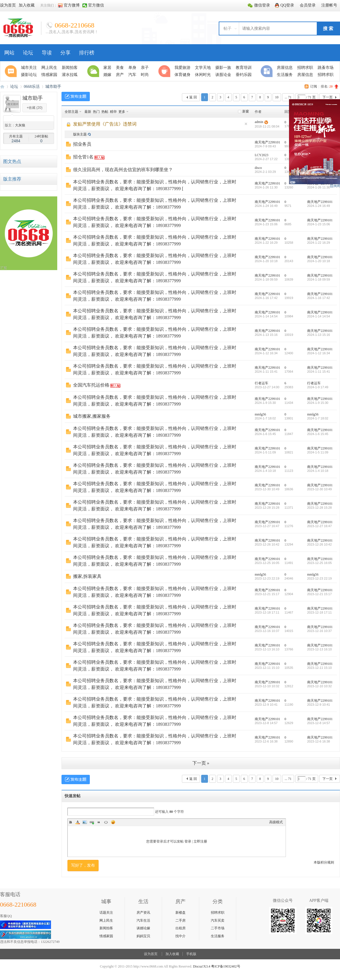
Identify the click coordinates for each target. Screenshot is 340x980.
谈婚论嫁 (143, 928)
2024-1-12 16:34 (319, 353)
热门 (96, 112)
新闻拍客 (106, 928)
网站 (9, 53)
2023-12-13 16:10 (319, 649)
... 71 (288, 97)
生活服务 (218, 936)
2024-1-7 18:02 (318, 418)
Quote (99, 822)
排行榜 (87, 53)
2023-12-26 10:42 (319, 544)
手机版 (191, 954)
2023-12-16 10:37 (319, 631)
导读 (47, 53)
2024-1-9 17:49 (318, 387)
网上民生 (106, 920)
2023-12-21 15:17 (319, 594)
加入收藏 (172, 954)
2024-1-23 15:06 (319, 224)
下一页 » (201, 763)
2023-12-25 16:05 (319, 563)
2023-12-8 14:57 (319, 723)
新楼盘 (180, 913)
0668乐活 (32, 87)
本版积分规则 (324, 862)
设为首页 (151, 954)
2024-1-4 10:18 (318, 471)
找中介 (180, 936)
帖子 (228, 28)
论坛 (28, 53)
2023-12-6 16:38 (319, 741)
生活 (94, 71)
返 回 (193, 97)
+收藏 (35, 108)
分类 (267, 71)
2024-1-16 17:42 (319, 298)
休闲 (165, 71)
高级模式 (276, 822)
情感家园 (106, 936)
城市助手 (53, 87)
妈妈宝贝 (143, 936)
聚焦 (12, 71)
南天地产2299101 (267, 142)
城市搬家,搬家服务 (92, 416)
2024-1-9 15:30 (318, 403)
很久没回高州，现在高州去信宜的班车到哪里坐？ (123, 170)
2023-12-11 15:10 (319, 668)
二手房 (180, 920)
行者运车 (262, 383)
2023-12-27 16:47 (319, 526)
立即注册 (200, 841)
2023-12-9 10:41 (319, 705)
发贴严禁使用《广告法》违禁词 (105, 124)
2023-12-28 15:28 (319, 508)
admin (259, 122)
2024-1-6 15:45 (318, 434)
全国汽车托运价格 (91, 385)
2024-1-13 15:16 (319, 335)
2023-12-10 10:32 (319, 686)
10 (277, 97)
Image (85, 822)
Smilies (113, 822)
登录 (188, 841)
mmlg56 (260, 414)
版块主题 (80, 134)
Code (106, 822)
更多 (122, 112)
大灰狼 (20, 125)
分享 (65, 53)
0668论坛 (2, 87)
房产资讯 (143, 913)
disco (258, 168)
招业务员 (82, 144)
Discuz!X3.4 (202, 966)
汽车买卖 (218, 920)
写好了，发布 (83, 865)
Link (92, 822)
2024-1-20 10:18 (319, 261)
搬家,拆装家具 (87, 576)
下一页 (328, 97)
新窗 (246, 111)
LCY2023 (262, 155)
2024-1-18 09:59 (319, 279)
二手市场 (218, 928)
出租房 (180, 928)
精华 (113, 112)
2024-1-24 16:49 (319, 206)
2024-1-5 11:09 (318, 452)
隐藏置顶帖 (246, 124)
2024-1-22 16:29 (319, 243)
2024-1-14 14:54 (319, 316)
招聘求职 (218, 913)
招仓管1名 (83, 157)
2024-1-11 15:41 (319, 372)
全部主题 (71, 112)
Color (78, 822)
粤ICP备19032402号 (226, 966)
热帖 (105, 112)
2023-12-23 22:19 (319, 578)
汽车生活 (143, 920)
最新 (88, 112)
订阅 (314, 86)
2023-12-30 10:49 (319, 489)
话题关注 (106, 913)
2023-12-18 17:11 (319, 612)
